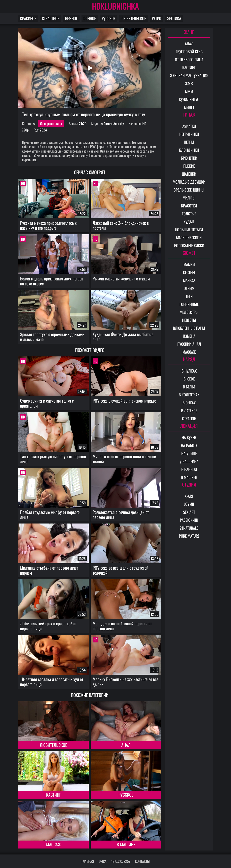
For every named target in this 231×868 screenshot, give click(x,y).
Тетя (189, 296)
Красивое (28, 18)
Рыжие (189, 166)
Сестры (189, 272)
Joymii (189, 504)
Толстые (189, 214)
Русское (109, 18)
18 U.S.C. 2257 (121, 861)
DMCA (103, 861)
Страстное (50, 18)
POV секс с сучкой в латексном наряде (124, 401)
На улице (189, 453)
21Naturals (189, 528)
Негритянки (189, 134)
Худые (189, 222)
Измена (189, 336)
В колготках (189, 395)
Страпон (189, 418)
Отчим (189, 288)
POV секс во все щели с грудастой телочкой (120, 570)
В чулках (189, 371)
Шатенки (189, 174)
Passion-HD (189, 520)
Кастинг (53, 795)
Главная (88, 861)
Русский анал (189, 344)
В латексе (189, 411)
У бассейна (189, 461)
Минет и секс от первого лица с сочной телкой (124, 459)
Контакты (142, 861)
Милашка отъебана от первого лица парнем (49, 570)
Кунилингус (189, 99)
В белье (189, 387)
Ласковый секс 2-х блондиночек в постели (121, 225)
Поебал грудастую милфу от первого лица (50, 514)
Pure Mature (189, 536)
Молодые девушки (189, 182)
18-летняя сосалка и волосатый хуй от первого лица (52, 682)
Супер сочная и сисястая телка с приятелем (47, 403)
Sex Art (189, 512)
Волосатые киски (189, 245)
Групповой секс (189, 52)
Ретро (157, 18)
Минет (189, 107)
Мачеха (189, 280)
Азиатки (189, 126)
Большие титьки (189, 230)
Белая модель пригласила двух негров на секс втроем (52, 281)
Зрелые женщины (189, 190)
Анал (126, 745)
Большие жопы (189, 237)
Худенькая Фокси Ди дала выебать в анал (123, 337)
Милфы (189, 198)
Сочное (90, 18)
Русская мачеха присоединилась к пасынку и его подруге (48, 225)
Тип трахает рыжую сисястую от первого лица (53, 459)
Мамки (189, 264)
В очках (189, 403)
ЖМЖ (189, 83)
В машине (126, 844)
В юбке (189, 379)
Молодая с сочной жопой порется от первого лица (122, 626)
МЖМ (189, 91)
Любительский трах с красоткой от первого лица (48, 626)
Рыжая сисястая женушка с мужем (121, 278)
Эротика (174, 18)
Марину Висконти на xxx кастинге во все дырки (126, 682)
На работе (189, 445)
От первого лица (51, 124)
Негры (189, 142)
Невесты (189, 320)
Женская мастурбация (189, 75)
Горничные (189, 304)
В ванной (189, 469)
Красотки (189, 206)
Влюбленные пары (189, 328)
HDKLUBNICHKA (115, 6)
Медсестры (189, 312)
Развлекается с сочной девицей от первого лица (121, 514)
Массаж (53, 844)
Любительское (134, 18)
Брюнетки (189, 158)
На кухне (189, 437)
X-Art (189, 496)
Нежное (71, 18)
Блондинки (189, 150)
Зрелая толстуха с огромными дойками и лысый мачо (52, 337)
